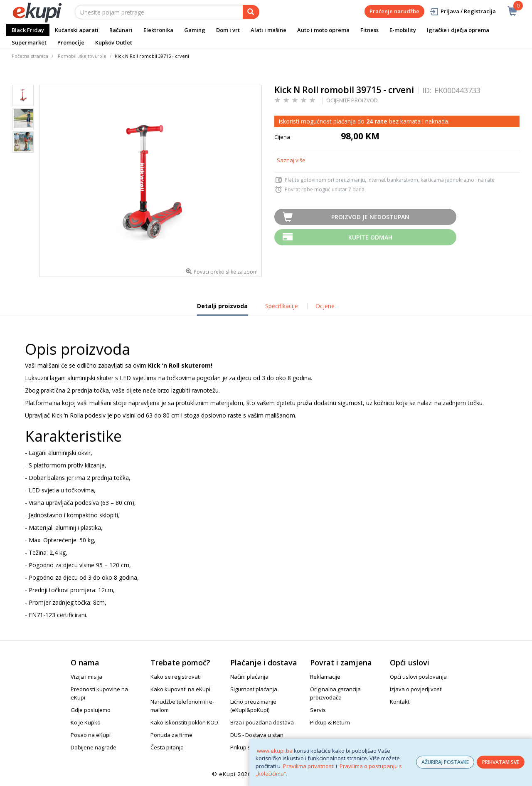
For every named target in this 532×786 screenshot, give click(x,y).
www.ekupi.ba (275, 751)
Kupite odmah (370, 237)
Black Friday (28, 30)
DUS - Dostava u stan (257, 735)
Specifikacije (282, 306)
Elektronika (158, 30)
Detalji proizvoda (222, 309)
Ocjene (325, 306)
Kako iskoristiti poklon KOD (184, 722)
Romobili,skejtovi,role (82, 56)
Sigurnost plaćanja (254, 689)
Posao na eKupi (91, 735)
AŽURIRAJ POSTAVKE (445, 762)
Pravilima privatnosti (309, 766)
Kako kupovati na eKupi (180, 689)
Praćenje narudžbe (394, 11)
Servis (318, 710)
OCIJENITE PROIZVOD (352, 100)
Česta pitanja (167, 747)
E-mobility (403, 30)
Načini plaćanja (249, 677)
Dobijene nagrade (94, 747)
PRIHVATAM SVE (501, 762)
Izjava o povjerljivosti (416, 689)
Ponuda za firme (171, 735)
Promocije (71, 42)
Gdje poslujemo (91, 710)
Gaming (195, 30)
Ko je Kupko (86, 722)
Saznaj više (291, 160)
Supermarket (29, 42)
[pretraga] (251, 12)
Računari (121, 30)
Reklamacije (325, 677)
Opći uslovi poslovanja (418, 677)
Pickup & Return (330, 722)
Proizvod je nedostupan (370, 217)
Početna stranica (30, 56)
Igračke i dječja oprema (458, 30)
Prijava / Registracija (462, 11)
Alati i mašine (268, 30)
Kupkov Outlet (114, 42)
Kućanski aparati (77, 30)
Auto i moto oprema (323, 30)
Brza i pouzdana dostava (262, 722)
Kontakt (400, 702)
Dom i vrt (228, 30)
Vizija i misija (86, 677)
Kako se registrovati (176, 677)
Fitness (369, 30)
